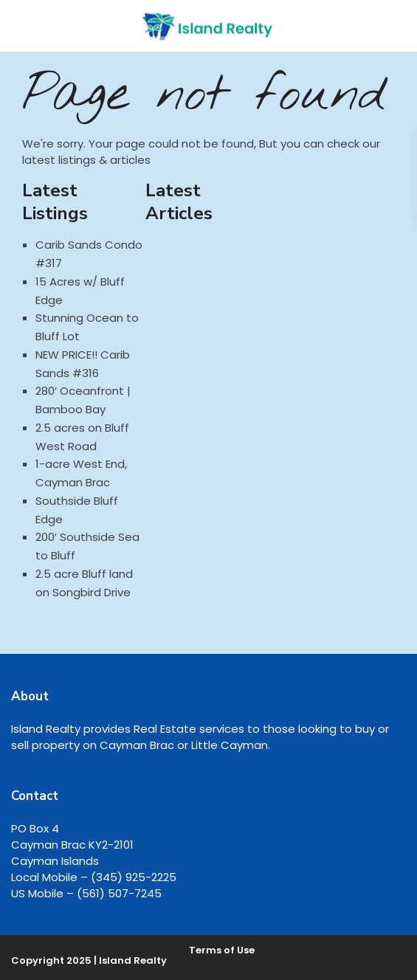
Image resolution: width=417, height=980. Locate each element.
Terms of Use (222, 950)
